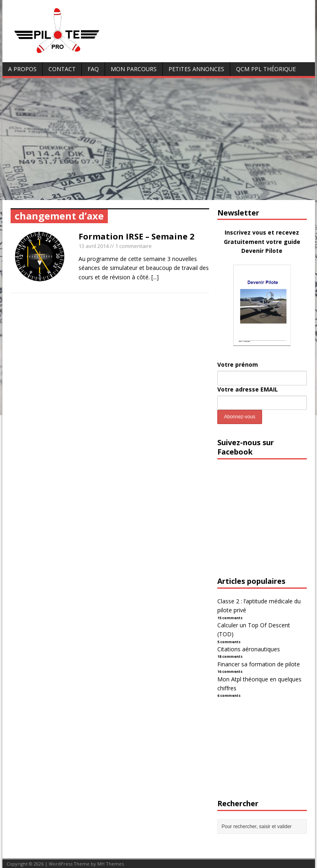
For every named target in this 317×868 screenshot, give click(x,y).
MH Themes (110, 864)
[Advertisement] (159, 139)
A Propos (22, 69)
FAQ (93, 69)
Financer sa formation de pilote (259, 664)
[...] (155, 277)
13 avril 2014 (94, 246)
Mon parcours (134, 69)
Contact (62, 69)
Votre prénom (238, 364)
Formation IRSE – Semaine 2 (136, 236)
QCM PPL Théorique (266, 69)
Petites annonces (196, 69)
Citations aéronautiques (249, 649)
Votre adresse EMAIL (248, 389)
